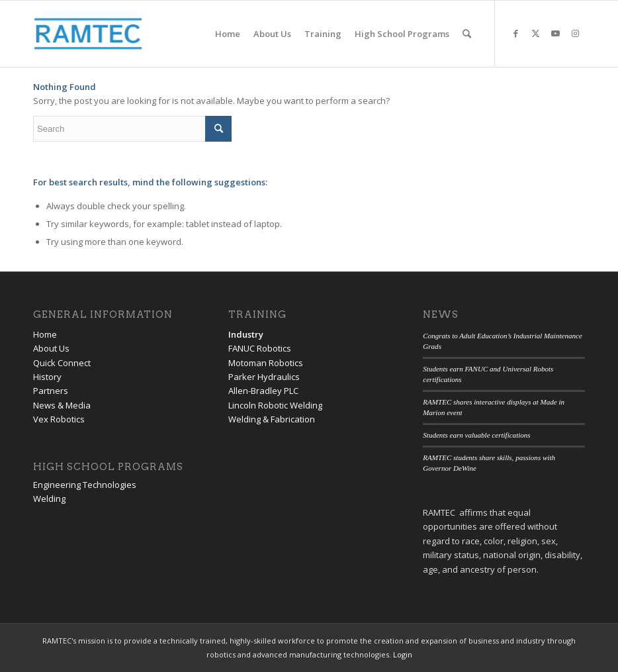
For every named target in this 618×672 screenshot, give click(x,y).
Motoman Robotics (266, 363)
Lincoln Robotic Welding (275, 405)
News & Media (62, 405)
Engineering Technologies (85, 485)
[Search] (467, 34)
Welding (49, 499)
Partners (51, 391)
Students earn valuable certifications (476, 435)
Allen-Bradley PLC (263, 391)
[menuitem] (228, 34)
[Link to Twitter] (535, 33)
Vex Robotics (59, 419)
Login (403, 654)
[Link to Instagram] (575, 33)
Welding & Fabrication (272, 419)
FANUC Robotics (260, 348)
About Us (51, 348)
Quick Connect (62, 363)
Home (45, 334)
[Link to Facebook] (515, 33)
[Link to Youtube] (555, 33)
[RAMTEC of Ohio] (88, 34)
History (47, 377)
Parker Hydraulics (264, 377)
